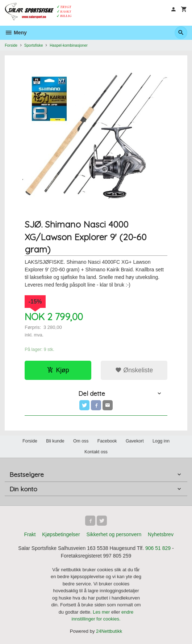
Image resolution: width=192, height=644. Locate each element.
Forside (11, 45)
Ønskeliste (134, 370)
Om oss (81, 441)
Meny (16, 33)
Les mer (102, 612)
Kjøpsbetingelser (61, 534)
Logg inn (161, 441)
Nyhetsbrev (161, 534)
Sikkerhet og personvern (114, 534)
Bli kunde (55, 441)
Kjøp (58, 370)
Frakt (30, 534)
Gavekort (135, 441)
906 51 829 (158, 548)
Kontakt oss (96, 452)
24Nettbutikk (109, 631)
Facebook (107, 441)
